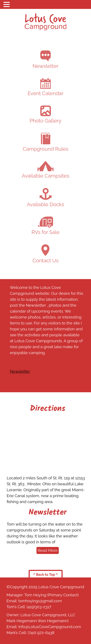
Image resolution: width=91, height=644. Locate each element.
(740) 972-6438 (41, 633)
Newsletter (46, 60)
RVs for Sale (46, 226)
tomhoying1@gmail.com (40, 601)
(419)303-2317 (39, 607)
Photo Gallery (45, 115)
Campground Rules (45, 142)
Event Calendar (45, 87)
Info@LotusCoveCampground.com (50, 627)
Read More (48, 550)
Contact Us (45, 254)
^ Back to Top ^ (46, 575)
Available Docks (45, 198)
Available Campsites (45, 170)
